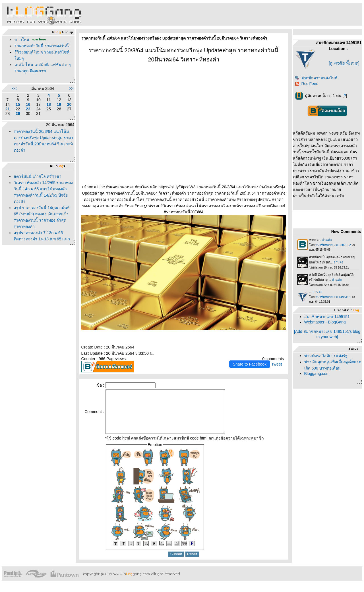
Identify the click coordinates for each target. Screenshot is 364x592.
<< (14, 88)
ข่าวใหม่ (22, 40)
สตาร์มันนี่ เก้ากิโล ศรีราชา (38, 176)
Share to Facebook (250, 364)
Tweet (277, 364)
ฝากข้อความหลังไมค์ (316, 78)
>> (71, 88)
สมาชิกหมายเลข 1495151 (327, 317)
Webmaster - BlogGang (325, 322)
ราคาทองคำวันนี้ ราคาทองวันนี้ (42, 46)
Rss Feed (307, 84)
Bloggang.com (317, 374)
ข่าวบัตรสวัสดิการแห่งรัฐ (326, 356)
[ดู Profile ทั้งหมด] (344, 63)
